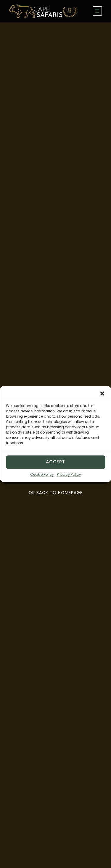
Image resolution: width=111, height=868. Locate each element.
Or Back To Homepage (55, 493)
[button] (102, 393)
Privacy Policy (69, 474)
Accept (55, 462)
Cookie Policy (42, 474)
